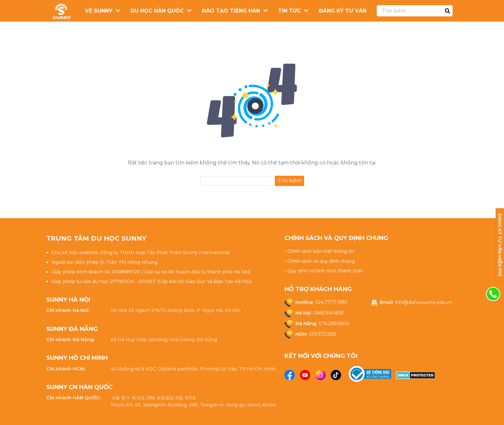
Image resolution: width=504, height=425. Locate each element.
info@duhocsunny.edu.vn (423, 302)
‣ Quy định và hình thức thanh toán (324, 271)
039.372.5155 (322, 334)
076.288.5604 (334, 323)
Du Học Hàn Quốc (157, 11)
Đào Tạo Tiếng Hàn (231, 11)
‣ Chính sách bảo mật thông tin (319, 251)
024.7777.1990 (331, 302)
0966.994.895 (328, 313)
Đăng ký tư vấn (343, 11)
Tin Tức (289, 11)
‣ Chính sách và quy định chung (320, 261)
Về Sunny (99, 11)
